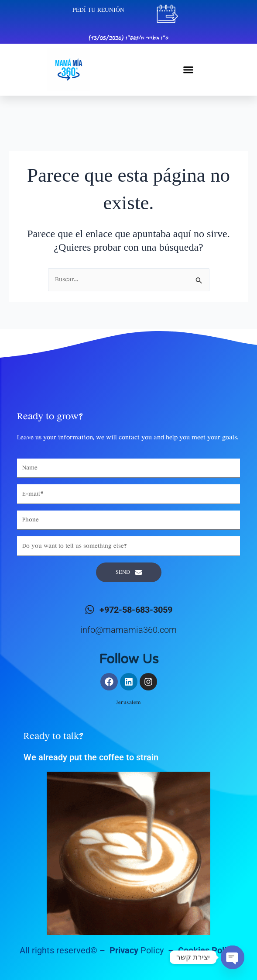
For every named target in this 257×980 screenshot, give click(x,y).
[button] (188, 70)
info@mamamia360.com (128, 630)
